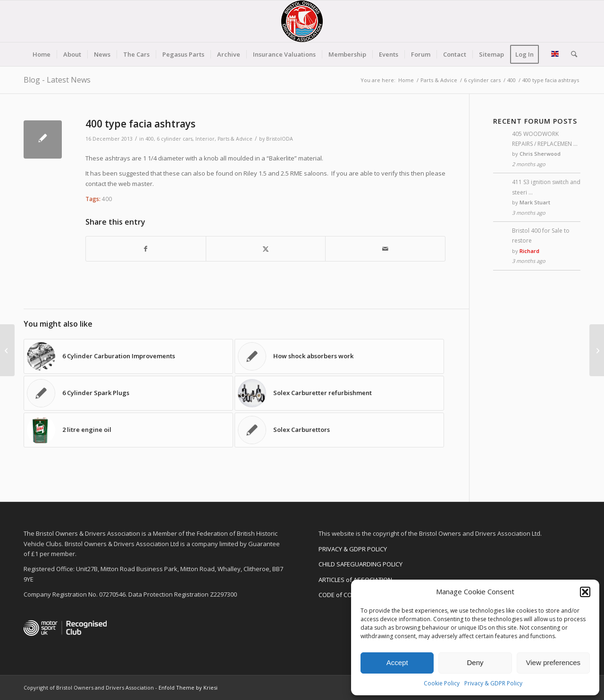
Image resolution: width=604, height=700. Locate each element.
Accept (397, 662)
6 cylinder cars (175, 139)
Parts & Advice (235, 139)
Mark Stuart (535, 202)
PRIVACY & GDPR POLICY (353, 549)
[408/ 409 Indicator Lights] (597, 350)
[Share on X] (266, 249)
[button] (585, 592)
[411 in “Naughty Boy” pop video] (7, 350)
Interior (205, 139)
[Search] (571, 54)
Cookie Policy (442, 683)
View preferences (554, 662)
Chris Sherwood (540, 154)
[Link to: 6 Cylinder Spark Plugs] (128, 393)
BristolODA (280, 139)
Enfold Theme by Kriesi (188, 687)
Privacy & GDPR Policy (493, 683)
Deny (475, 662)
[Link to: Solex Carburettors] (339, 430)
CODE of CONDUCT (345, 595)
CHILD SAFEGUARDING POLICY (361, 564)
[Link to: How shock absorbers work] (339, 356)
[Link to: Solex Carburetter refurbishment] (339, 393)
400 (150, 139)
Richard (529, 251)
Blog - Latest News (57, 80)
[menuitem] (42, 54)
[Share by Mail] (385, 249)
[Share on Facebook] (146, 249)
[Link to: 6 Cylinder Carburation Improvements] (128, 356)
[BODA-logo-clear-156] (302, 21)
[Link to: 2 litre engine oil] (128, 430)
